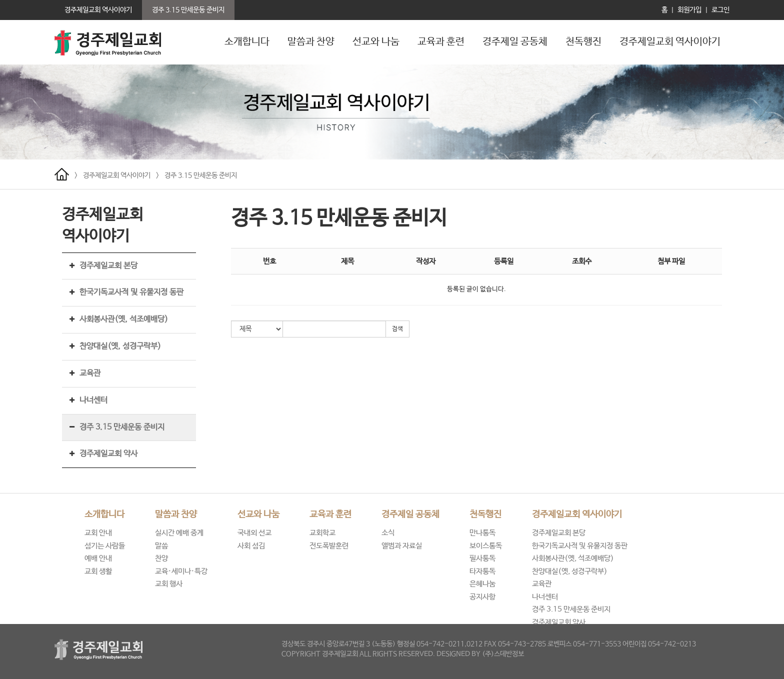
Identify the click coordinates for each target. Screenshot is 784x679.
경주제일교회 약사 (108, 454)
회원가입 (689, 10)
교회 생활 (98, 571)
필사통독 (482, 558)
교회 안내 (98, 533)
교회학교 (322, 533)
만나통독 (482, 533)
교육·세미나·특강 (181, 571)
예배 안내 (98, 558)
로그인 (720, 10)
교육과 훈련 (441, 42)
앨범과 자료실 (402, 546)
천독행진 (583, 42)
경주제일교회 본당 (108, 266)
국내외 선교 (254, 533)
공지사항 (482, 597)
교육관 (90, 373)
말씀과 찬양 (311, 42)
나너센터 (93, 400)
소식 (388, 533)
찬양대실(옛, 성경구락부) (120, 346)
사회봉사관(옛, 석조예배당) (124, 319)
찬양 (161, 558)
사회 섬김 (251, 546)
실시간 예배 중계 (179, 533)
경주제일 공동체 (515, 42)
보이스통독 (486, 546)
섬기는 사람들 (105, 546)
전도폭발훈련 (329, 546)
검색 (397, 329)
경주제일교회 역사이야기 (670, 42)
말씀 (161, 546)
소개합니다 (247, 42)
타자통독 (482, 571)
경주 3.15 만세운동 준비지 (201, 175)
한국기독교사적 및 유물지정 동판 (131, 292)
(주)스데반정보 (503, 654)
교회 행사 (169, 584)
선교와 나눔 (376, 42)
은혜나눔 (482, 584)
